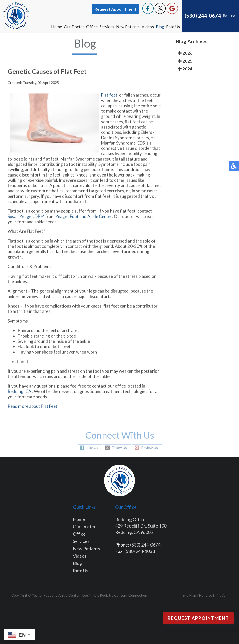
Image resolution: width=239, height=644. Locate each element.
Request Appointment (115, 9)
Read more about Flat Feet (32, 407)
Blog (160, 26)
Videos (148, 26)
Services (107, 26)
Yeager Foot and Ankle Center (84, 217)
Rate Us (173, 26)
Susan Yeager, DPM (26, 217)
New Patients (128, 26)
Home (57, 26)
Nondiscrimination (213, 595)
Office (92, 26)
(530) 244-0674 (203, 16)
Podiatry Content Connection (124, 595)
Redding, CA (19, 392)
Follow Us (119, 448)
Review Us (149, 448)
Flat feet (109, 96)
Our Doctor (74, 26)
